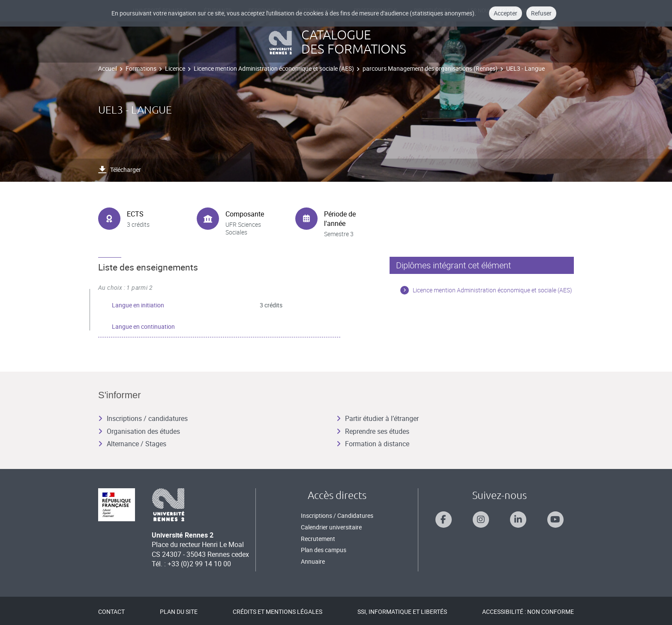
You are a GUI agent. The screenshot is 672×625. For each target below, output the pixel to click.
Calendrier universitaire (331, 527)
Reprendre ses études (373, 431)
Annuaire (313, 561)
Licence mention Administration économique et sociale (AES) (274, 68)
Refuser (541, 13)
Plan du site (179, 611)
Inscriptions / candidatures (143, 418)
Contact (111, 611)
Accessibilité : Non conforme (528, 611)
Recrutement (318, 539)
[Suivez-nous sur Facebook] (444, 520)
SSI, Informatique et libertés (402, 611)
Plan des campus (324, 550)
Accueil (108, 68)
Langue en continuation (143, 326)
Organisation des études (139, 431)
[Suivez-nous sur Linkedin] (518, 520)
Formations (141, 68)
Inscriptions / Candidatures (337, 515)
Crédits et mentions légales (277, 611)
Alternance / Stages (132, 444)
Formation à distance (373, 444)
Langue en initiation (138, 305)
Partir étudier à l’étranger (378, 418)
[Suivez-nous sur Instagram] (481, 520)
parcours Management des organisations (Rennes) (430, 68)
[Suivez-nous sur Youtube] (555, 520)
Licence (175, 68)
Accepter (505, 13)
